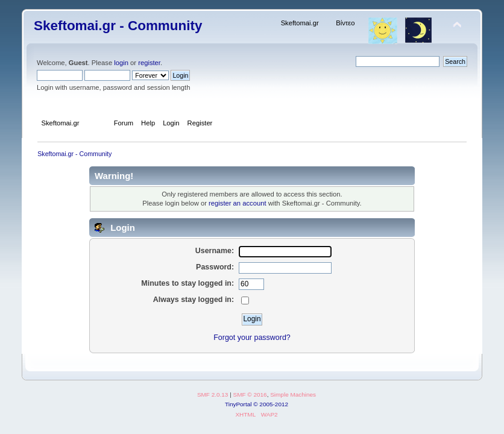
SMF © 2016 (250, 395)
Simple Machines (293, 395)
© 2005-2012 (271, 404)
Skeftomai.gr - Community (118, 26)
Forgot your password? (252, 338)
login (121, 63)
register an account (237, 203)
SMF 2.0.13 (213, 395)
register (149, 63)
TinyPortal (238, 404)
